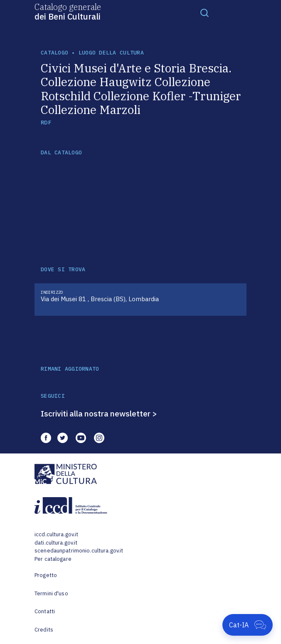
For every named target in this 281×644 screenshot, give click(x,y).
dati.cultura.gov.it (56, 543)
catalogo (54, 53)
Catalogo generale (68, 11)
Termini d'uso (51, 593)
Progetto (46, 575)
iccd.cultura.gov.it (56, 534)
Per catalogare (53, 559)
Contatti (45, 611)
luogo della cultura (111, 53)
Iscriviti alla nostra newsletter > (99, 414)
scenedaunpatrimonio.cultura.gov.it (79, 551)
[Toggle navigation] (205, 12)
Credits (44, 630)
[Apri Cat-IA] (248, 625)
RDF (46, 123)
